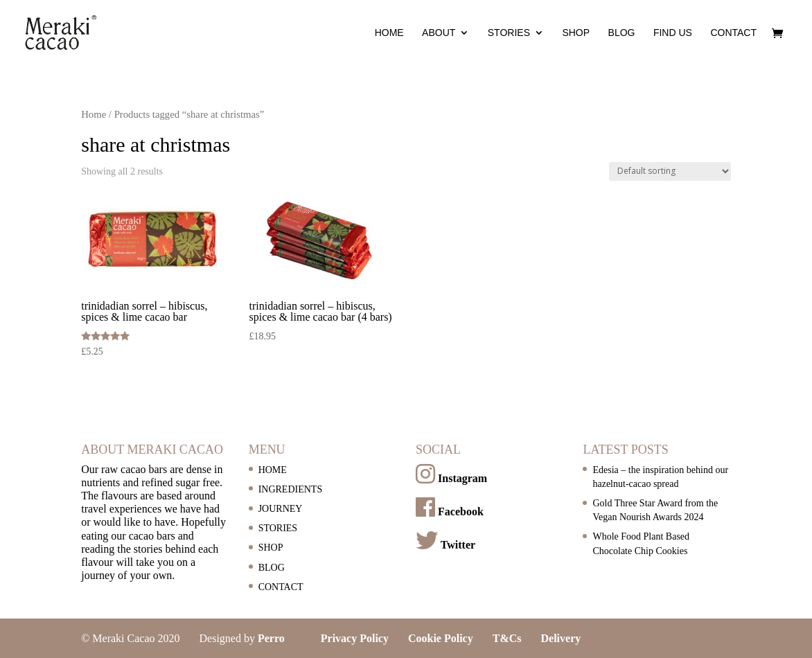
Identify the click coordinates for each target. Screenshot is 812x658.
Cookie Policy (441, 638)
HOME (389, 33)
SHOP (576, 33)
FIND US (673, 33)
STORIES (509, 33)
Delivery (561, 638)
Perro (271, 638)
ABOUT (439, 33)
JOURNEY (281, 509)
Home (94, 114)
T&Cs (507, 638)
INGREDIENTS (291, 489)
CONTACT (733, 33)
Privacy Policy (355, 638)
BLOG (622, 33)
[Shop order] (670, 171)
